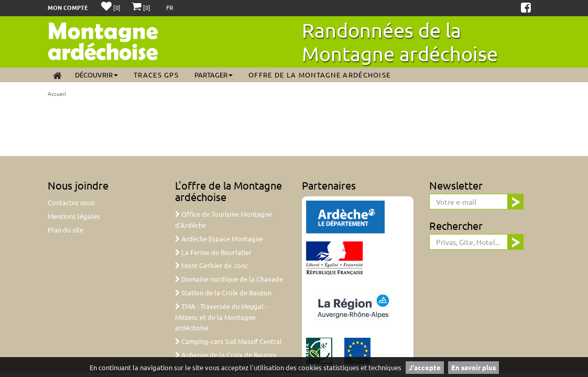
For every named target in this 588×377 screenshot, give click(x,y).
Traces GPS (156, 75)
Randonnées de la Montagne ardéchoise (400, 42)
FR (170, 7)
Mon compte (68, 7)
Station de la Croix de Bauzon (223, 292)
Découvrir (96, 75)
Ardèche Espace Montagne (219, 239)
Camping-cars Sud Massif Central (228, 341)
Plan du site (66, 230)
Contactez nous (71, 202)
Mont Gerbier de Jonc (211, 265)
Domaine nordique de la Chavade (229, 279)
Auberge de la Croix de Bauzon (226, 355)
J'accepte (425, 367)
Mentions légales (74, 216)
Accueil (57, 93)
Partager (214, 75)
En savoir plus (473, 367)
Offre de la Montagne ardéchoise (319, 75)
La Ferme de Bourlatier (213, 252)
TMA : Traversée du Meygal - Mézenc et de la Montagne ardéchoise (221, 317)
